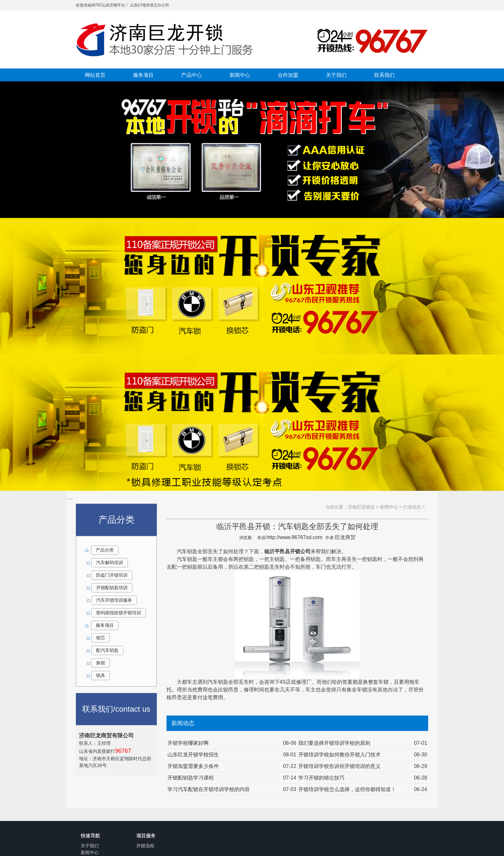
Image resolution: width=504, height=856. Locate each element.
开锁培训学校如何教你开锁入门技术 (339, 755)
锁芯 (101, 638)
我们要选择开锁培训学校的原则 (334, 743)
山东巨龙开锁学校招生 (193, 755)
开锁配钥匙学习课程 (191, 778)
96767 (123, 751)
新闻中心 (240, 75)
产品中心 (192, 75)
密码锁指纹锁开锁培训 (119, 613)
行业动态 (412, 507)
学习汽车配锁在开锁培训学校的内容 (209, 789)
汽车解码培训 (110, 563)
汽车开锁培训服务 (114, 600)
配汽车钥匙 (107, 650)
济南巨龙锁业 (361, 507)
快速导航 (90, 836)
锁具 (101, 675)
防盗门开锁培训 (112, 575)
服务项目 (143, 75)
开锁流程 (145, 846)
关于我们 (336, 75)
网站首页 (95, 75)
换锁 (101, 663)
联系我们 (384, 75)
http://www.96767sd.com (294, 537)
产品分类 (105, 550)
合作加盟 (288, 75)
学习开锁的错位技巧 (321, 778)
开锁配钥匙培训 (112, 588)
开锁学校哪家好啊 (188, 743)
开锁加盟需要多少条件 (193, 766)
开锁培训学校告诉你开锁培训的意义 (339, 766)
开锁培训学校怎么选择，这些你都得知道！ (347, 789)
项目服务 (146, 836)
